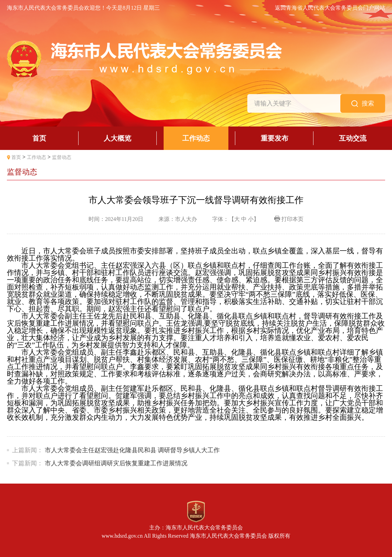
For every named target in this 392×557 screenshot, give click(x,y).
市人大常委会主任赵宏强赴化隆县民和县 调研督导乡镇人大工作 (132, 450)
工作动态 (37, 157)
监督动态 (62, 157)
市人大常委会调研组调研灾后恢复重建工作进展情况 (118, 463)
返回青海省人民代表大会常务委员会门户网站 (330, 8)
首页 (16, 157)
